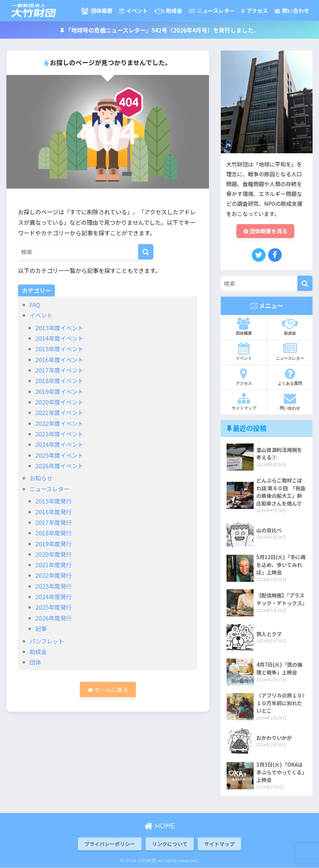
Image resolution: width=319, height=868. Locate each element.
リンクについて (170, 844)
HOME (160, 826)
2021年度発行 (54, 565)
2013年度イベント (59, 328)
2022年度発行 (54, 575)
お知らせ (41, 478)
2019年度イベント (59, 391)
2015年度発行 (54, 501)
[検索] (146, 252)
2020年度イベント (59, 402)
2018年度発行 (54, 533)
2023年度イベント (59, 434)
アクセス (255, 11)
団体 (35, 662)
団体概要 (97, 11)
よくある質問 (290, 377)
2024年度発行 (54, 597)
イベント (134, 11)
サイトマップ (244, 402)
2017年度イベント (59, 370)
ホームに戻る (108, 689)
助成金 (168, 11)
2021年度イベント (59, 412)
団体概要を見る (265, 231)
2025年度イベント (59, 455)
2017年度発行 (54, 522)
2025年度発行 (54, 607)
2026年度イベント (59, 466)
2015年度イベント (59, 349)
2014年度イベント (59, 338)
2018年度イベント (59, 381)
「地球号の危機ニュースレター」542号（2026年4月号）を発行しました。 (160, 30)
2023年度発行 (54, 586)
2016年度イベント (59, 360)
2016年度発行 (54, 512)
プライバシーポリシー (110, 844)
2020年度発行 (54, 554)
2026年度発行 (54, 618)
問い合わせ (292, 11)
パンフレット (47, 641)
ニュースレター (212, 11)
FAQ (35, 305)
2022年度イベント (59, 423)
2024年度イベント (59, 444)
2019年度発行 (54, 544)
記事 (41, 628)
